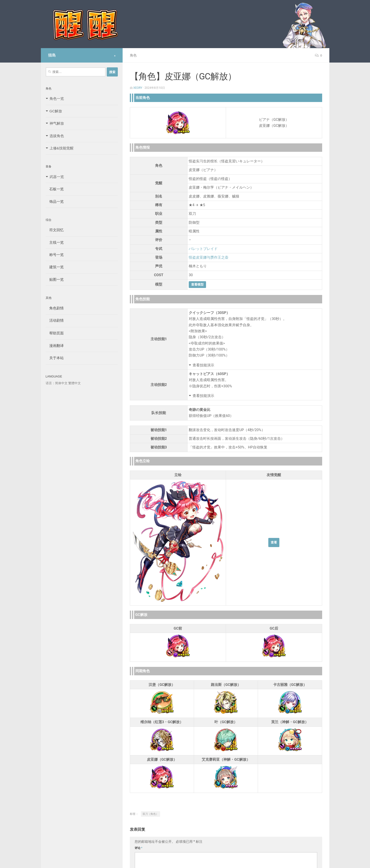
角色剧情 (55, 308)
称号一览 (55, 255)
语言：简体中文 (57, 383)
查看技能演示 (203, 365)
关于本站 (55, 358)
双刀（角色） (151, 814)
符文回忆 (55, 230)
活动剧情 (55, 320)
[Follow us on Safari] (115, 56)
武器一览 (57, 177)
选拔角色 (57, 136)
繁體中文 (75, 383)
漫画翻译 (55, 346)
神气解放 (57, 123)
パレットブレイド (203, 249)
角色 (133, 55)
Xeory (138, 88)
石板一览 (55, 189)
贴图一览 (55, 279)
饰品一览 (55, 201)
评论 (139, 848)
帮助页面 (55, 333)
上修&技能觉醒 (62, 148)
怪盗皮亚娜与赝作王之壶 (209, 257)
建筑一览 (55, 267)
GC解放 (56, 111)
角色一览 (57, 99)
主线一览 (55, 242)
